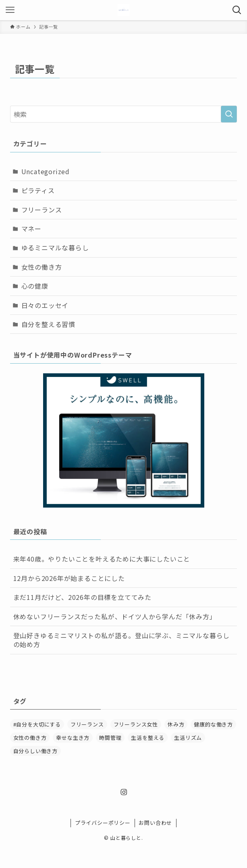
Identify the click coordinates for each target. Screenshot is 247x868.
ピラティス (38, 190)
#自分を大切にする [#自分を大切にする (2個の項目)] (37, 724)
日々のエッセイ (45, 305)
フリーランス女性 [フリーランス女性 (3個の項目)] (136, 724)
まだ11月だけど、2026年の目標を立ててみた (82, 597)
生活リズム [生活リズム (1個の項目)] (188, 738)
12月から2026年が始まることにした (69, 578)
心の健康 (35, 286)
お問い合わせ (155, 823)
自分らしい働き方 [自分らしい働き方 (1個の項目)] (35, 751)
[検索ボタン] (237, 10)
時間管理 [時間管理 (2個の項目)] (110, 738)
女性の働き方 (42, 267)
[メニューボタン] (10, 10)
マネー (31, 229)
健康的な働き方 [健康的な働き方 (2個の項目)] (213, 724)
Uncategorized (46, 171)
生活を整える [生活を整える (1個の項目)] (148, 738)
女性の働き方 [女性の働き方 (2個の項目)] (30, 738)
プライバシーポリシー (103, 823)
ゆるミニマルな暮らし (55, 248)
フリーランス (42, 210)
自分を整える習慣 (48, 324)
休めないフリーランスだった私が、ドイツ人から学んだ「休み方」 (115, 616)
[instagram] (124, 792)
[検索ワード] (124, 114)
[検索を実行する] (229, 114)
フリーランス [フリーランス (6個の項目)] (87, 724)
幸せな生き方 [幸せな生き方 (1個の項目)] (73, 738)
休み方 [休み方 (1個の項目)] (176, 724)
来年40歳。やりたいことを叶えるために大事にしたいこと (102, 559)
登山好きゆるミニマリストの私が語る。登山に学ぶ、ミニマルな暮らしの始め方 (122, 640)
